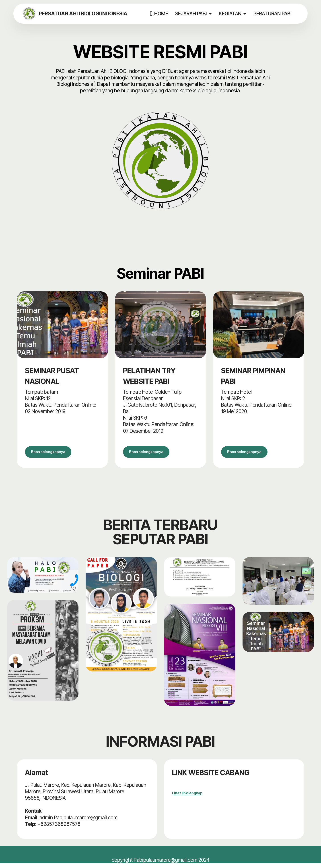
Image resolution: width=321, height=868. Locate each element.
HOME (161, 14)
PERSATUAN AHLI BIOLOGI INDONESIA (88, 14)
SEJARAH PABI (193, 13)
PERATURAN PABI (274, 13)
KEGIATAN (232, 13)
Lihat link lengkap (187, 798)
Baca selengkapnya (55, 454)
